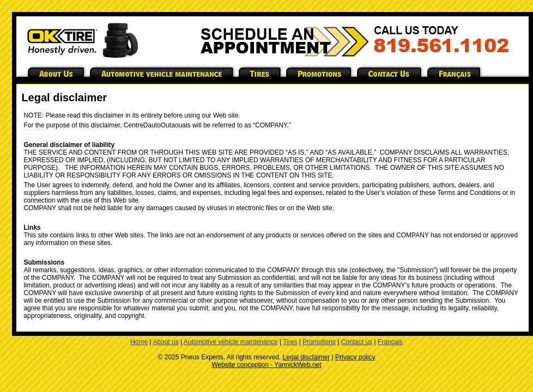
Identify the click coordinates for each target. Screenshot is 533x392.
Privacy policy (355, 357)
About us (165, 342)
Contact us (357, 342)
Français (390, 342)
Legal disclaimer (307, 357)
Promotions (319, 342)
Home (139, 342)
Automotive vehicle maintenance (231, 342)
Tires (290, 342)
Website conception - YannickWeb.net (266, 365)
